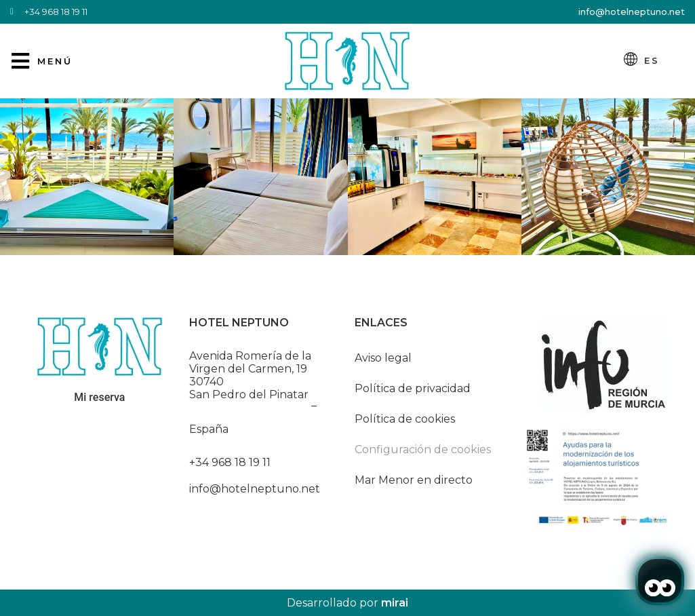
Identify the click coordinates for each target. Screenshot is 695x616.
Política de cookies (405, 419)
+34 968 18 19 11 (230, 462)
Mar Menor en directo (414, 480)
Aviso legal (383, 358)
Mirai (395, 603)
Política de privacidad (413, 388)
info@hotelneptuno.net (632, 12)
